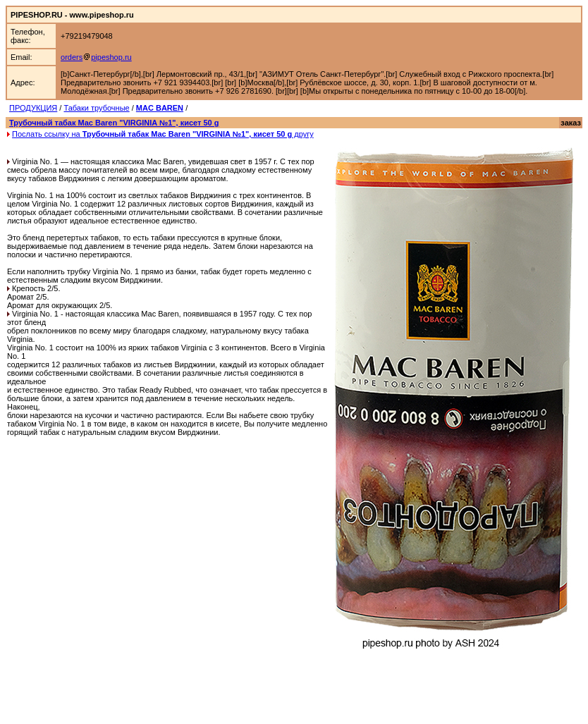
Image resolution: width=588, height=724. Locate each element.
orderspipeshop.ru (96, 57)
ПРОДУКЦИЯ (33, 108)
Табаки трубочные (96, 108)
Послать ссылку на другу (163, 134)
